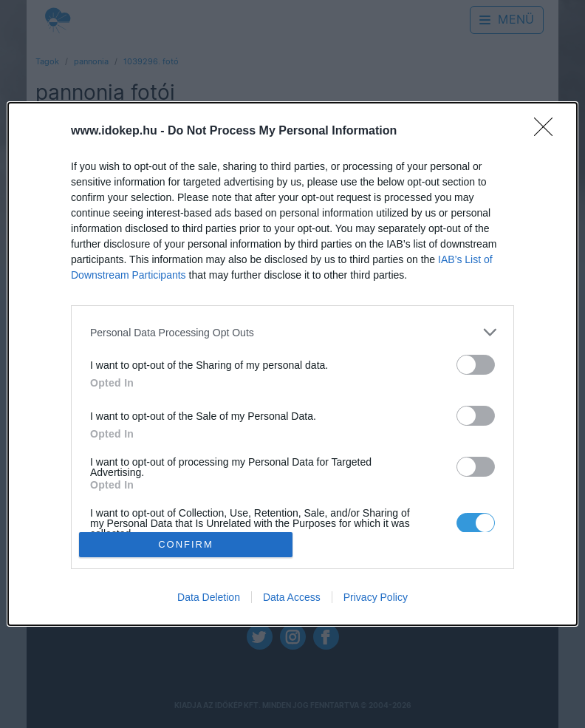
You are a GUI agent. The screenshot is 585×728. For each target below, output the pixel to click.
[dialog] (292, 364)
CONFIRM (186, 544)
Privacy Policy (376, 597)
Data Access (292, 597)
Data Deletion (209, 597)
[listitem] (292, 332)
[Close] (548, 132)
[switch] (476, 365)
